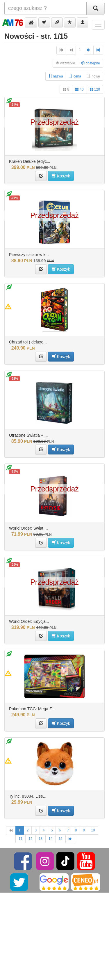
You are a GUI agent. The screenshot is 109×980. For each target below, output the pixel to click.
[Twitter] (20, 882)
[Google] (54, 882)
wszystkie (66, 63)
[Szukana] (45, 8)
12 (30, 839)
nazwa (56, 76)
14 (50, 839)
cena (75, 76)
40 (79, 89)
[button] (31, 22)
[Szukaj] (96, 8)
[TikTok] (65, 861)
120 (95, 89)
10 (93, 830)
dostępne (91, 63)
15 (60, 839)
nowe (94, 76)
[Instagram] (45, 861)
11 (20, 839)
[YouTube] (86, 861)
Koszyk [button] (61, 176)
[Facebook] (23, 861)
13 (41, 839)
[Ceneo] (86, 882)
